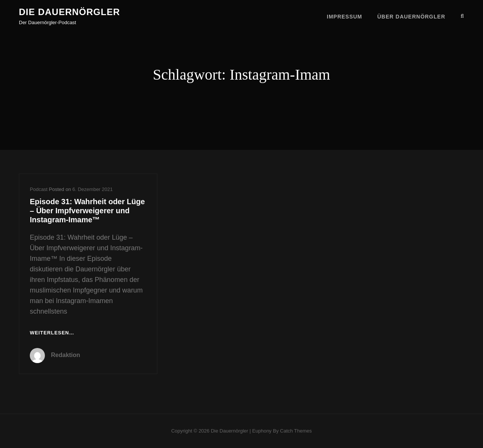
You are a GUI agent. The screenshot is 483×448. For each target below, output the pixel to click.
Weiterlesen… (52, 333)
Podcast (39, 189)
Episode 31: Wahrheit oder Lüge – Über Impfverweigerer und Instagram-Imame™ (87, 211)
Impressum (345, 16)
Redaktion (65, 355)
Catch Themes (296, 431)
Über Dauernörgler (411, 16)
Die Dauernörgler (69, 12)
